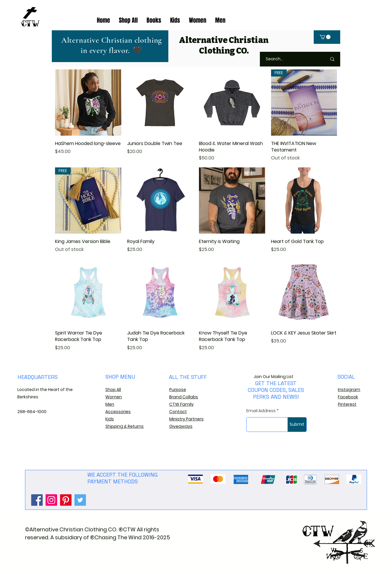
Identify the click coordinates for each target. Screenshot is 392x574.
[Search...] (289, 59)
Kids (110, 419)
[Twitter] (80, 500)
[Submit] (297, 425)
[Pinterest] (66, 500)
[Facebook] (37, 500)
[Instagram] (51, 500)
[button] (325, 37)
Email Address (261, 411)
